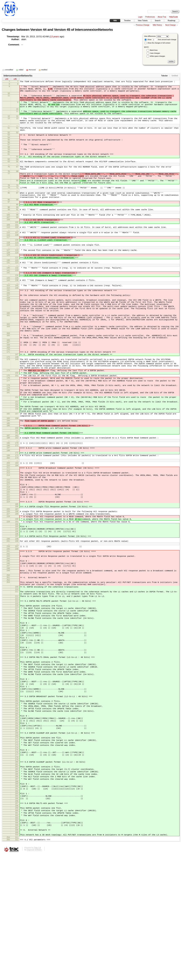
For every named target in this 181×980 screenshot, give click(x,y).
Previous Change (143, 25)
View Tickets (143, 21)
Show (148, 40)
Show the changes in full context (157, 43)
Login (140, 17)
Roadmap (172, 21)
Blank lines (154, 50)
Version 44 (38, 30)
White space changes (157, 56)
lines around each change (164, 40)
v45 (15, 79)
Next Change (170, 25)
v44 (7, 79)
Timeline (127, 21)
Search (158, 21)
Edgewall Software (34, 975)
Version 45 (62, 30)
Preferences (150, 17)
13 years (54, 36)
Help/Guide (173, 17)
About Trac (162, 17)
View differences (150, 36)
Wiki (115, 21)
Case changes (155, 53)
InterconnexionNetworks (94, 30)
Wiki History (157, 25)
